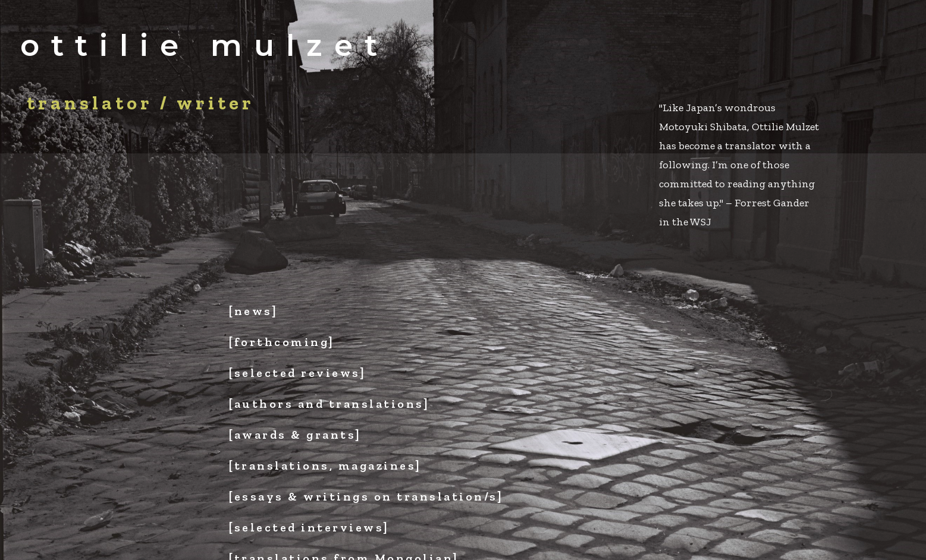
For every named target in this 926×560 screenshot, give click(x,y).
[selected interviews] (309, 527)
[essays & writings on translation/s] (366, 496)
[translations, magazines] (325, 465)
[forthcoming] (282, 342)
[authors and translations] (329, 404)
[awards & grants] (295, 435)
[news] (253, 311)
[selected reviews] (297, 373)
